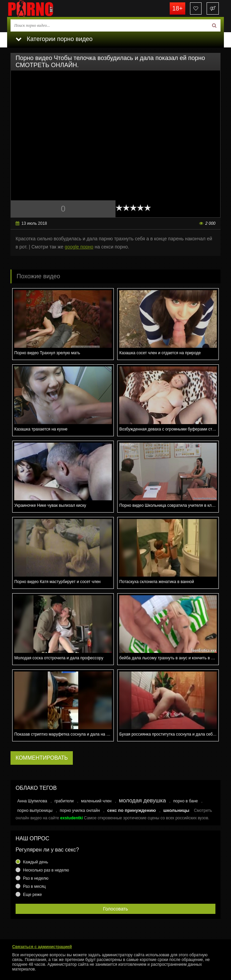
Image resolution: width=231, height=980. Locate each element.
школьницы (176, 810)
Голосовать (115, 909)
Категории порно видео (54, 39)
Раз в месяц (34, 886)
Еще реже (33, 895)
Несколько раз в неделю (46, 870)
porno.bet (41, 8)
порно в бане (185, 801)
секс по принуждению (132, 810)
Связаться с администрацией (42, 947)
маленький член (96, 801)
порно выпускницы (35, 811)
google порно (79, 247)
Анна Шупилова (32, 801)
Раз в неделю (36, 878)
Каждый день (36, 862)
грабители (64, 801)
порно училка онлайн (80, 811)
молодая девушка (142, 801)
